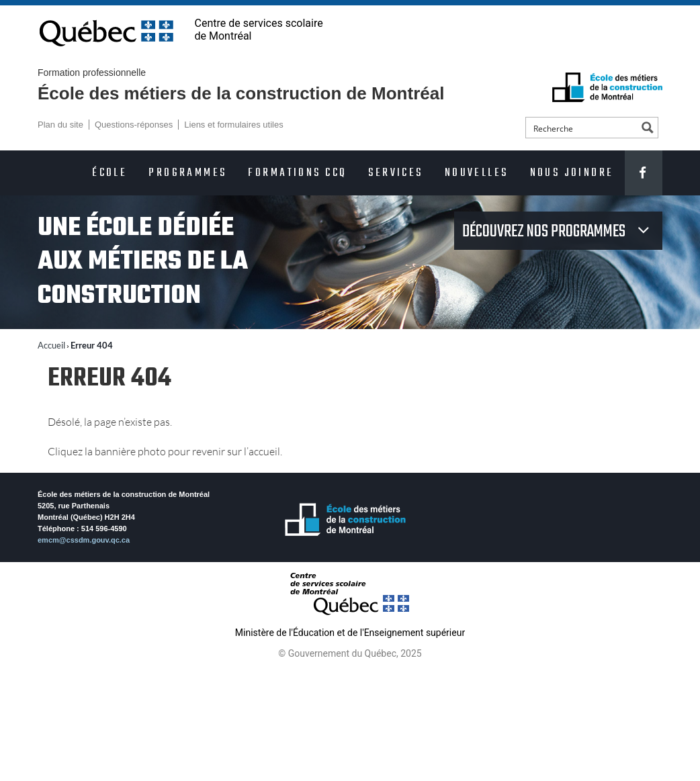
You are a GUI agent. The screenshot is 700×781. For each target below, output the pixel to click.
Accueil (51, 345)
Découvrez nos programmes (545, 232)
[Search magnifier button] (648, 128)
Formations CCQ (297, 173)
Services (395, 173)
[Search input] (582, 128)
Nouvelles (477, 173)
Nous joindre (572, 173)
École (110, 173)
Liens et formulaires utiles (233, 125)
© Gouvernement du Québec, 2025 (350, 653)
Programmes (187, 173)
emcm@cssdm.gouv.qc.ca (84, 540)
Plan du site (60, 125)
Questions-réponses (134, 125)
